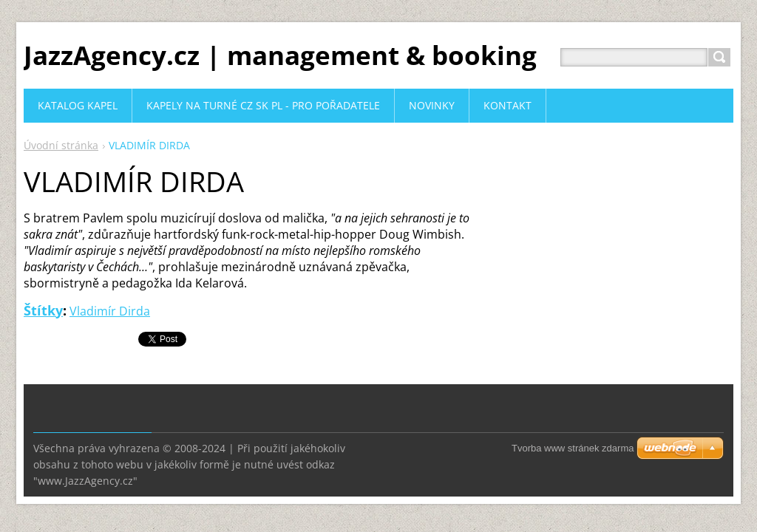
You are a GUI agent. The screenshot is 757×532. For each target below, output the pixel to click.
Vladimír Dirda (110, 311)
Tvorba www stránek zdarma (573, 448)
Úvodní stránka (61, 145)
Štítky (43, 310)
